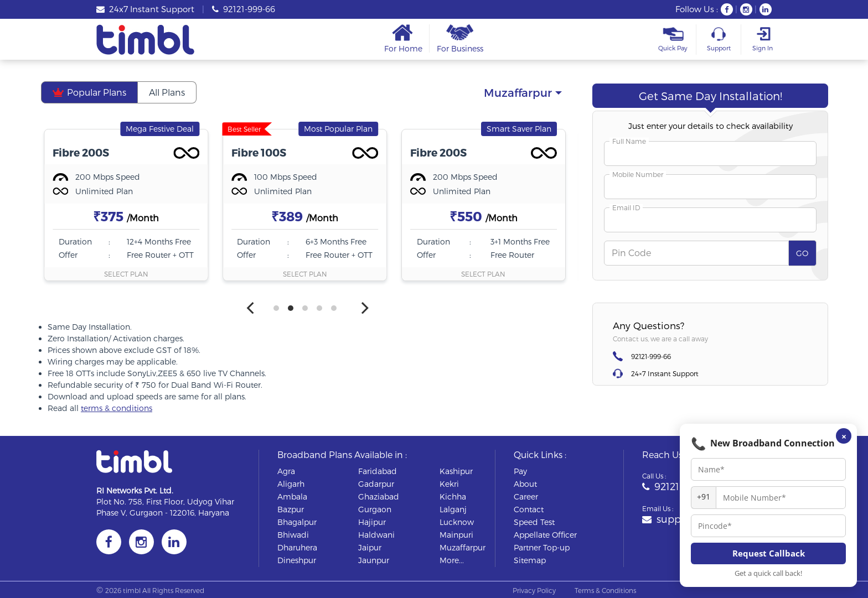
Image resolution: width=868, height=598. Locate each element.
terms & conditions (117, 408)
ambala (292, 496)
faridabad (378, 471)
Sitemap (530, 560)
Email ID (626, 207)
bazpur (291, 509)
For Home (403, 38)
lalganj (453, 509)
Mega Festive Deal (160, 129)
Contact (529, 509)
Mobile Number (638, 174)
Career (526, 496)
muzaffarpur (463, 547)
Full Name (629, 141)
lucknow (457, 522)
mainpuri (456, 535)
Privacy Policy (534, 590)
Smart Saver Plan (519, 129)
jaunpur (374, 560)
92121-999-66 (244, 9)
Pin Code (631, 252)
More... (452, 560)
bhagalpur (297, 522)
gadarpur (376, 484)
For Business (460, 38)
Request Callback (769, 553)
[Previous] (251, 308)
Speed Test (534, 522)
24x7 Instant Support (145, 9)
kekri (449, 484)
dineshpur (297, 560)
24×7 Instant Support (665, 373)
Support (719, 39)
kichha (453, 496)
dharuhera (297, 547)
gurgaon (375, 509)
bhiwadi (293, 535)
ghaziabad (379, 496)
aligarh (291, 484)
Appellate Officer (545, 535)
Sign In (762, 39)
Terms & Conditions (605, 590)
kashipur (456, 471)
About (525, 484)
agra (286, 471)
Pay (520, 471)
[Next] (364, 308)
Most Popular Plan (338, 129)
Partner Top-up (542, 547)
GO (802, 253)
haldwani (376, 535)
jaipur (370, 547)
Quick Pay (673, 39)
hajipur (372, 522)
